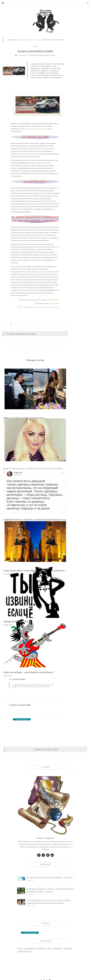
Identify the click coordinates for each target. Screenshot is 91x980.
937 (54, 55)
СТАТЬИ (38, 40)
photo (20, 949)
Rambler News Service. (53, 300)
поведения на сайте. (34, 307)
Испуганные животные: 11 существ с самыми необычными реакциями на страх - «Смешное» (50, 890)
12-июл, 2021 (21, 55)
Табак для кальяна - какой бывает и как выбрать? (29, 672)
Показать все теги (25, 952)
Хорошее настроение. (26, 40)
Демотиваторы (31, 949)
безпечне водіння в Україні (35, 129)
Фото (49, 949)
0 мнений (33, 55)
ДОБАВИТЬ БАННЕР (22, 719)
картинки (68, 949)
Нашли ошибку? (43, 55)
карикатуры (58, 949)
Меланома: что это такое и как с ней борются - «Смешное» (50, 878)
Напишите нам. (55, 307)
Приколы (42, 949)
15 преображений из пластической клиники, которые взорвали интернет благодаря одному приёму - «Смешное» (49, 902)
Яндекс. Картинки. (54, 304)
